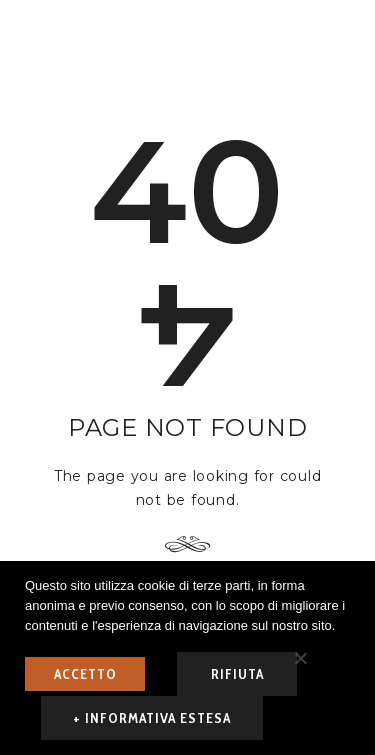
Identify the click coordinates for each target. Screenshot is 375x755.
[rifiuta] (300, 658)
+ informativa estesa (152, 718)
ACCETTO (85, 674)
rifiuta (237, 674)
